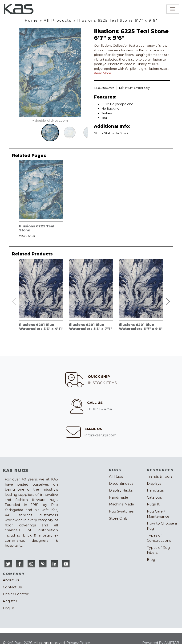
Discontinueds (121, 484)
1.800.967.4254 (100, 409)
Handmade (119, 497)
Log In (8, 608)
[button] (168, 302)
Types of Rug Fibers (158, 550)
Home (31, 21)
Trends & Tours (160, 476)
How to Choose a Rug (162, 526)
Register (10, 601)
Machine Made (121, 504)
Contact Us (12, 587)
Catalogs (154, 497)
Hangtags (155, 490)
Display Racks (121, 490)
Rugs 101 (154, 504)
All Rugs (116, 476)
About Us (11, 580)
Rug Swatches (121, 511)
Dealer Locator (16, 594)
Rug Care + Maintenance (158, 514)
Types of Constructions (159, 538)
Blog (151, 560)
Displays (154, 484)
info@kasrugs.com (101, 435)
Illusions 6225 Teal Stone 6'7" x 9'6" (117, 21)
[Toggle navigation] (173, 9)
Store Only (118, 518)
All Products (58, 21)
